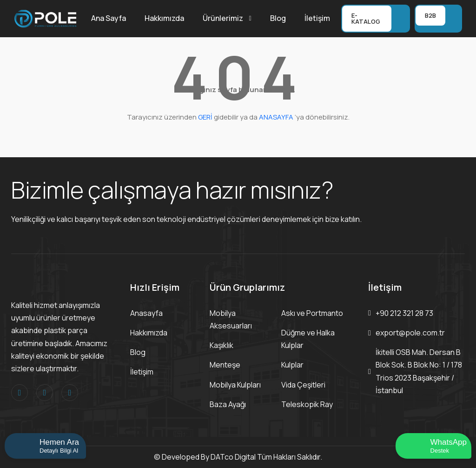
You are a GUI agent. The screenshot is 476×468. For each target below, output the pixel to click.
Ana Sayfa (109, 18)
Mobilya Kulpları (235, 385)
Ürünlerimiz (223, 18)
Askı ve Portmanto (312, 313)
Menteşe (225, 365)
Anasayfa (146, 313)
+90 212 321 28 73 (404, 313)
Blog (278, 18)
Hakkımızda (164, 18)
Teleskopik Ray (307, 404)
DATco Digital (233, 457)
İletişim (317, 18)
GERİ (205, 117)
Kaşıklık (221, 345)
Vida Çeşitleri (303, 385)
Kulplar (292, 365)
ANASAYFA (276, 117)
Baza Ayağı (228, 404)
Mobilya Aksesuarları (231, 319)
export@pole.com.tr (410, 333)
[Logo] (46, 18)
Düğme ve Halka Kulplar (308, 339)
